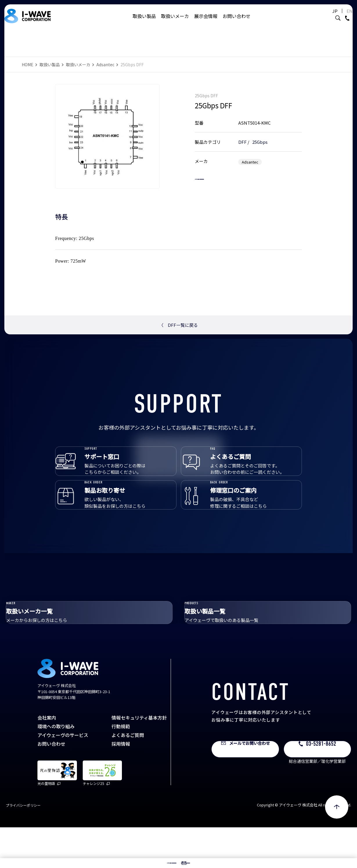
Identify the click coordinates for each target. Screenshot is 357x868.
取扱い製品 (144, 22)
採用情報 (121, 784)
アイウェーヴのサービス (63, 776)
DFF (242, 136)
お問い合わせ (237, 22)
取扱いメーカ (175, 22)
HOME (28, 64)
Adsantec (105, 64)
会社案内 (47, 758)
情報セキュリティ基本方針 (139, 758)
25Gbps (260, 136)
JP (326, 17)
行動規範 (121, 767)
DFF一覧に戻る (178, 325)
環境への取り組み (56, 767)
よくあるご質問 (128, 776)
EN (341, 17)
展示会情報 (206, 22)
